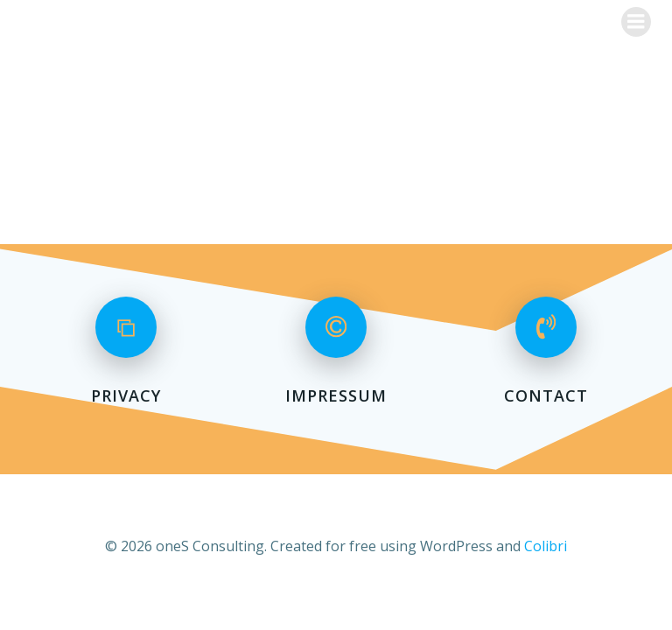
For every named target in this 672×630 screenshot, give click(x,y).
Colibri (546, 546)
